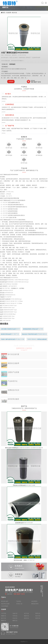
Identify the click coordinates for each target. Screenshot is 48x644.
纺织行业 (26, 619)
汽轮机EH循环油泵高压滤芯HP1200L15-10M (12, 339)
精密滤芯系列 (35, 605)
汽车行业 (15, 617)
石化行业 (15, 619)
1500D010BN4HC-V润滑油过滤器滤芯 (37, 339)
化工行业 (26, 614)
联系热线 (33, 81)
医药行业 (38, 614)
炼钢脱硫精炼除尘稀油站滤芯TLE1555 (33, 329)
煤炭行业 (26, 617)
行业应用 (9, 13)
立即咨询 (11, 82)
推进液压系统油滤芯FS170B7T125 (10, 334)
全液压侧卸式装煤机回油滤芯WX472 (10, 329)
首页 (4, 13)
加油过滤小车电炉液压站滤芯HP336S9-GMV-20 (34, 334)
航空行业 (38, 619)
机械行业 (3, 617)
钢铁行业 (15, 622)
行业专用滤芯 (5, 607)
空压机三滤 (19, 605)
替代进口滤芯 (5, 602)
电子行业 (3, 619)
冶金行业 (15, 614)
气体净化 (19, 602)
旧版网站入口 (24, 642)
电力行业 (14, 13)
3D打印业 (4, 614)
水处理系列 (34, 602)
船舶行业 (3, 622)
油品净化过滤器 (5, 605)
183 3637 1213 (36, 82)
